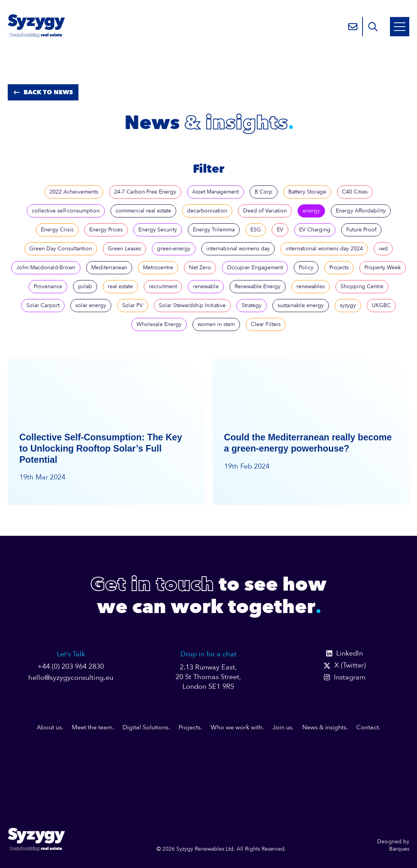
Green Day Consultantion (61, 249)
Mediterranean (109, 268)
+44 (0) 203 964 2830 (71, 667)
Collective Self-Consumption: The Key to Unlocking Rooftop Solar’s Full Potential (101, 448)
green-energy (174, 249)
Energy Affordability (361, 211)
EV (280, 230)
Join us (282, 727)
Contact (368, 727)
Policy (306, 268)
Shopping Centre (362, 286)
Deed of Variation (265, 211)
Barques (399, 849)
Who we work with (237, 727)
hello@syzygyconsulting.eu (71, 678)
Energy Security (158, 230)
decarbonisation (207, 211)
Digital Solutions (146, 727)
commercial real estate (143, 211)
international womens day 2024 (324, 249)
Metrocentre (158, 268)
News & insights (324, 727)
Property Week (383, 268)
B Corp (264, 192)
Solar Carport (43, 305)
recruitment (163, 286)
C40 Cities (355, 192)
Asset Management (215, 192)
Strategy (252, 305)
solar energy (91, 305)
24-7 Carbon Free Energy (145, 192)
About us (49, 727)
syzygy (348, 305)
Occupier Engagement (255, 268)
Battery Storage (307, 192)
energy (311, 211)
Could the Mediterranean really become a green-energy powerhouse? (308, 443)
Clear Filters (266, 324)
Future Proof (361, 230)
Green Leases (124, 249)
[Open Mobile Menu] (400, 27)
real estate (120, 286)
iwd (383, 249)
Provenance (48, 286)
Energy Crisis (57, 230)
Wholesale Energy (159, 324)
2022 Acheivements (74, 192)
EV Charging (315, 230)
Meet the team (92, 727)
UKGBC (381, 305)
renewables (311, 286)
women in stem (216, 324)
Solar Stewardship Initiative (192, 305)
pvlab (85, 286)
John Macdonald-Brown (46, 268)
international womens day (238, 249)
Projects (339, 268)
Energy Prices (106, 230)
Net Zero (200, 268)
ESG (256, 230)
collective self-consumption (66, 211)
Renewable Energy (258, 286)
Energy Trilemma (214, 230)
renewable (206, 286)
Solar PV (133, 305)
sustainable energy (301, 305)
